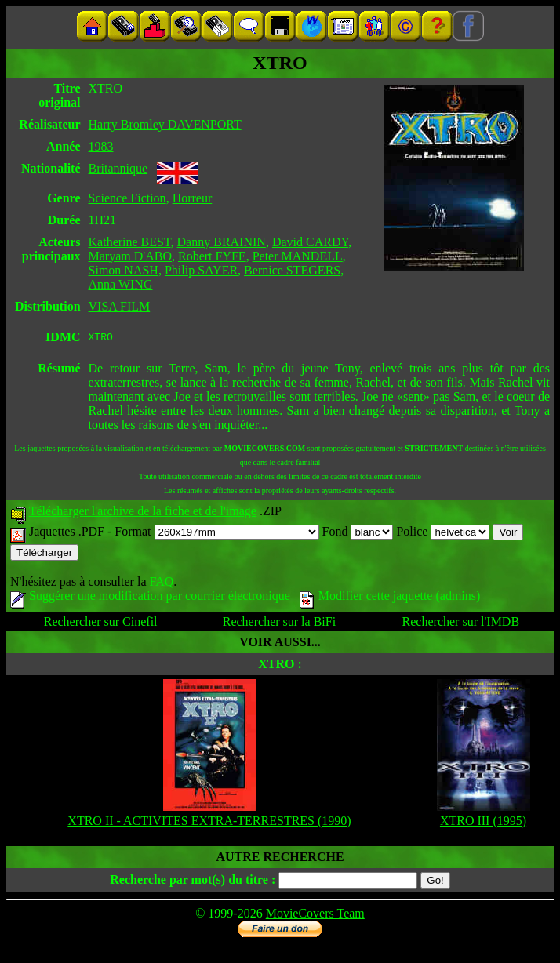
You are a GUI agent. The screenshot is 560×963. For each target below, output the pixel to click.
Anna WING (121, 284)
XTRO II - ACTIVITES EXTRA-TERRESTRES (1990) (209, 823)
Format (216, 534)
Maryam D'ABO (130, 256)
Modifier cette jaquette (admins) (390, 598)
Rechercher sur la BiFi (279, 624)
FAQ (161, 584)
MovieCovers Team (315, 916)
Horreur (193, 198)
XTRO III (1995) (483, 823)
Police (443, 534)
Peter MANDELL (298, 256)
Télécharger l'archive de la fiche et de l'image (143, 513)
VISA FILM (120, 306)
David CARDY (310, 242)
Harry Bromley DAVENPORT (165, 124)
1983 (101, 146)
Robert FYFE (212, 256)
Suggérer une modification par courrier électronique (150, 598)
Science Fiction (127, 198)
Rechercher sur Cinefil (101, 624)
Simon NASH (124, 270)
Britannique (118, 168)
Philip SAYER (201, 270)
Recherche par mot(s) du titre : (193, 882)
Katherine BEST (130, 242)
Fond (358, 534)
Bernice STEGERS (292, 270)
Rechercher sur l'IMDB (461, 624)
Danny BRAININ (222, 242)
